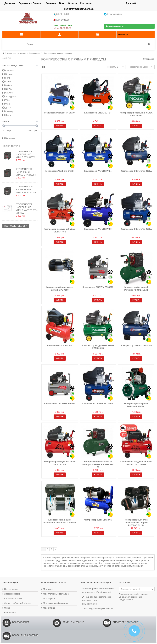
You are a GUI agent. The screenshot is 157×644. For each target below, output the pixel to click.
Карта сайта (10, 613)
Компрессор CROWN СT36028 (98, 287)
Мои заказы (49, 589)
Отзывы (51, 3)
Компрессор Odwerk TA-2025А (136, 171)
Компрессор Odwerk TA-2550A (98, 404)
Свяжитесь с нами (13, 598)
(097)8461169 (61, 14)
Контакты (86, 3)
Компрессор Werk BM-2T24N (60, 171)
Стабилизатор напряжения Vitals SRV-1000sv (26, 190)
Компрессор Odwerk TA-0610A (60, 113)
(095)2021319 (61, 20)
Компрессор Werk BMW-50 (98, 229)
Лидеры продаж (12, 594)
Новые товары (11, 146)
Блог (62, 3)
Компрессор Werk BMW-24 (98, 171)
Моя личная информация (55, 603)
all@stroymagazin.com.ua (79, 9)
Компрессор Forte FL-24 (60, 345)
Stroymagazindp (113, 14)
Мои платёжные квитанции (56, 594)
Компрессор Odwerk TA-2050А (136, 345)
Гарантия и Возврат (31, 3)
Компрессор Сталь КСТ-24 (98, 113)
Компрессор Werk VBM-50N (98, 520)
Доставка (10, 3)
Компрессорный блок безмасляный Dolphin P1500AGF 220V (136, 523)
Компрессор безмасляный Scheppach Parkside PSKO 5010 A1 (98, 464)
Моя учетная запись (53, 582)
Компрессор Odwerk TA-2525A (136, 229)
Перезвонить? (115, 26)
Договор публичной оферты (18, 603)
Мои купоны (49, 608)
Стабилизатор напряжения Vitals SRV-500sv (25, 154)
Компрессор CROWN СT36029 (60, 404)
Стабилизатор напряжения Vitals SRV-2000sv (26, 172)
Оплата (72, 3)
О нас (7, 608)
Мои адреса (49, 598)
